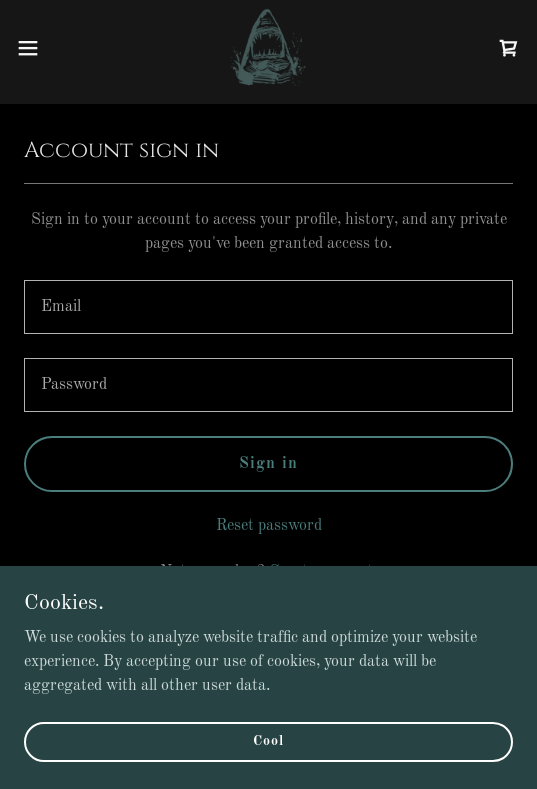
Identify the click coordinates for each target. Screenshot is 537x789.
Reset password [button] (269, 526)
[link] (268, 48)
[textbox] (268, 307)
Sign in (268, 464)
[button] (47, 48)
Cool (268, 741)
